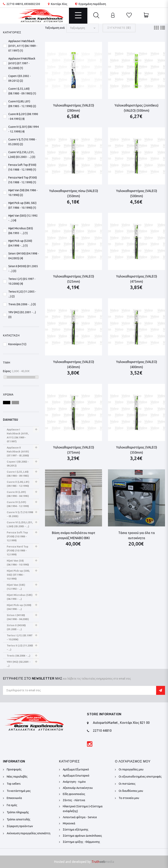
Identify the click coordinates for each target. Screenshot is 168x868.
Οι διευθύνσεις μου (131, 791)
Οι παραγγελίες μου (131, 769)
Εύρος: (7, 371)
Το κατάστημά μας (19, 791)
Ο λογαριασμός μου (133, 761)
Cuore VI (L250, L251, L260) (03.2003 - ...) (20, 524)
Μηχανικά (69, 823)
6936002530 (32, 4)
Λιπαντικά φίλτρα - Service (80, 817)
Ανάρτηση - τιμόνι (74, 782)
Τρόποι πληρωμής (18, 812)
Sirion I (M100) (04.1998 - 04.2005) (18, 617)
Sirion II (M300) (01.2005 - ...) (16, 627)
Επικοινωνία (14, 798)
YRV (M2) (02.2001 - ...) (19, 664)
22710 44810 (15, 4)
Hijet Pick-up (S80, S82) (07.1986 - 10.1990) (18, 575)
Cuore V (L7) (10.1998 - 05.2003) (20, 514)
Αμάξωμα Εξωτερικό (76, 769)
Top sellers (14, 784)
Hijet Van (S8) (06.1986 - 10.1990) (18, 563)
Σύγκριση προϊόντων (20, 826)
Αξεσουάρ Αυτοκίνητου (78, 788)
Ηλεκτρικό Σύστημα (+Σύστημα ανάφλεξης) (83, 809)
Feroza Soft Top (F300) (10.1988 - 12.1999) (17, 536)
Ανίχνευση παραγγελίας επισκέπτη (29, 833)
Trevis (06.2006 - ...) (19, 656)
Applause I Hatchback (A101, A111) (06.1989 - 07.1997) (18, 435)
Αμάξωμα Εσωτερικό (76, 776)
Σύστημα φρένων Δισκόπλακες (82, 836)
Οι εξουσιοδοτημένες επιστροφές (140, 777)
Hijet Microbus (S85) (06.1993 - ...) (20, 597)
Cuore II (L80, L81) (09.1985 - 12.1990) (18, 484)
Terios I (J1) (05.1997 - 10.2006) (20, 637)
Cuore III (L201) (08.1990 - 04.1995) (18, 494)
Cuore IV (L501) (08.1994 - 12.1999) (18, 504)
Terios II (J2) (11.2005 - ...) (20, 647)
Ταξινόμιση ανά (55, 28)
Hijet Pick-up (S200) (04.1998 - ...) (19, 607)
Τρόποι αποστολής (19, 819)
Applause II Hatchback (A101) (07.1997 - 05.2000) (18, 451)
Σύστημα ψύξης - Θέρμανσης (81, 842)
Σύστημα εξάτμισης (76, 830)
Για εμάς (12, 805)
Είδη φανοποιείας (74, 794)
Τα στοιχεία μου (129, 798)
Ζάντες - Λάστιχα (74, 800)
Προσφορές (14, 769)
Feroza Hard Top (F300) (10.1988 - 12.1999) (18, 550)
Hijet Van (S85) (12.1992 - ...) (16, 587)
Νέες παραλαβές (17, 777)
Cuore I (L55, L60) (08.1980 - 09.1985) (18, 474)
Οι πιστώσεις (127, 784)
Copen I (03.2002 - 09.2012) (18, 464)
